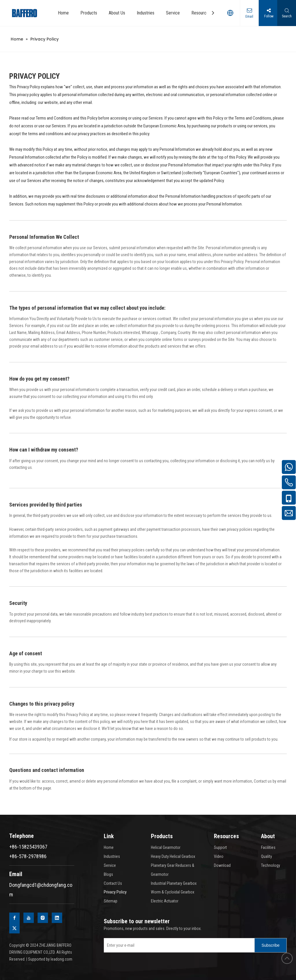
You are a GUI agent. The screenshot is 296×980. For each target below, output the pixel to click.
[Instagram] (43, 918)
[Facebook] (14, 918)
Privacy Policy (115, 892)
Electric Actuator (165, 901)
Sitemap (111, 901)
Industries (112, 856)
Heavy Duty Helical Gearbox (173, 856)
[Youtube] (29, 918)
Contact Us (113, 883)
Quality (267, 856)
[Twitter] (14, 928)
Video (219, 856)
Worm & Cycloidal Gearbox (173, 892)
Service (110, 865)
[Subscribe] (271, 945)
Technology (271, 865)
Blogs (108, 874)
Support (220, 847)
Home (109, 847)
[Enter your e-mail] (178, 945)
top (287, 958)
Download (222, 865)
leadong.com (61, 959)
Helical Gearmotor (166, 847)
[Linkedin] (57, 918)
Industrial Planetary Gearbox (174, 883)
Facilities (268, 847)
